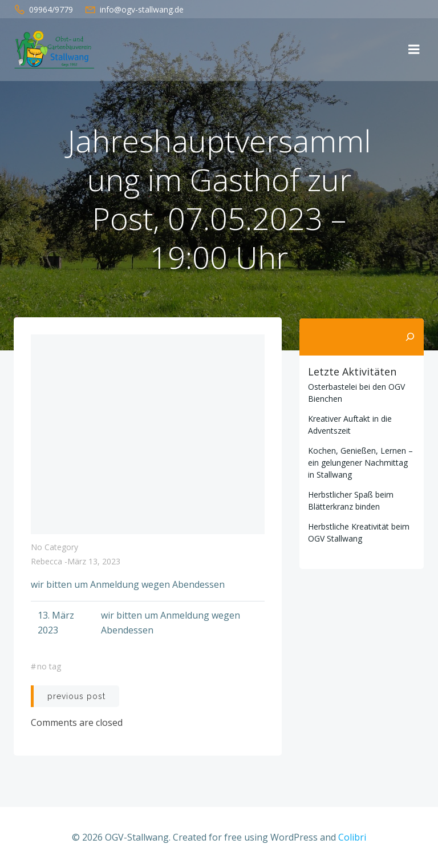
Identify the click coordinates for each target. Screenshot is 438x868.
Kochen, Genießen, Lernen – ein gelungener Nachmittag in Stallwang (360, 461)
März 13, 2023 (94, 562)
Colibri (352, 837)
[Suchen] (411, 336)
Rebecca (46, 562)
